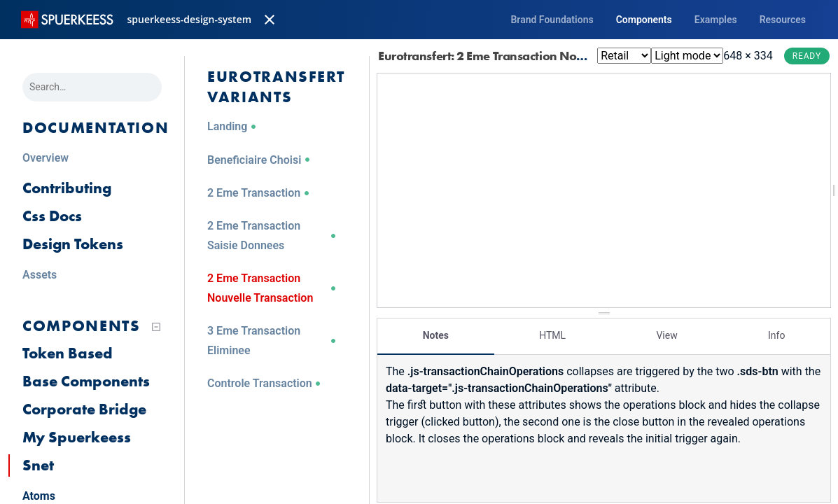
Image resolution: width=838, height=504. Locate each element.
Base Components (86, 381)
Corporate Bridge (84, 409)
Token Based (68, 353)
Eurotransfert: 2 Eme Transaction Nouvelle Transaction (537, 56)
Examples (716, 20)
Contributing (67, 188)
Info (776, 332)
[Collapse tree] (156, 327)
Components (644, 20)
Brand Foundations (552, 20)
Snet (38, 465)
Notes (436, 332)
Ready (807, 56)
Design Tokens (73, 244)
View (666, 332)
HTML (552, 332)
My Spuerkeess (77, 437)
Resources (783, 20)
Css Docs (52, 216)
